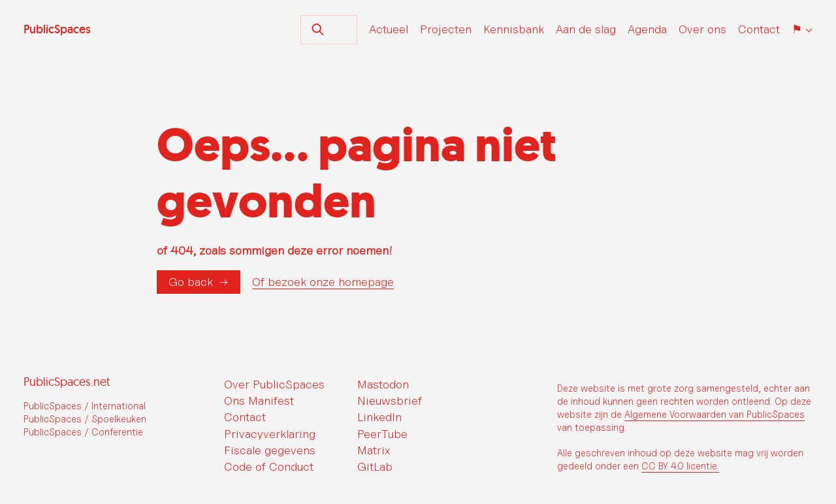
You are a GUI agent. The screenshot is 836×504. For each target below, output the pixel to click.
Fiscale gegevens (270, 450)
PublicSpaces (57, 29)
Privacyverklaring (270, 434)
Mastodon (383, 384)
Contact (759, 29)
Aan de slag (586, 29)
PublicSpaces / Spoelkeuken (85, 419)
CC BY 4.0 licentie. (680, 466)
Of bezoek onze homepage (323, 282)
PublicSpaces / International (85, 406)
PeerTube (382, 434)
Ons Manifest (259, 401)
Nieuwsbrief (390, 401)
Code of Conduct (269, 466)
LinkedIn (379, 417)
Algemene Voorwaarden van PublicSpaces (715, 414)
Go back (191, 282)
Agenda (647, 29)
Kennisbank (514, 29)
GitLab (375, 466)
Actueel (389, 29)
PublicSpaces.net (67, 382)
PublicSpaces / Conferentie (83, 432)
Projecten (446, 29)
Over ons (702, 29)
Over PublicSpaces (274, 384)
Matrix (374, 450)
